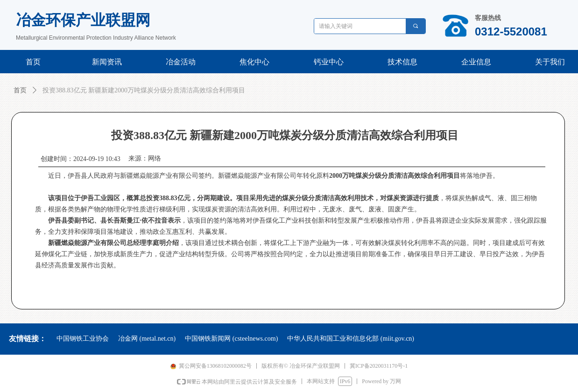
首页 (20, 90)
